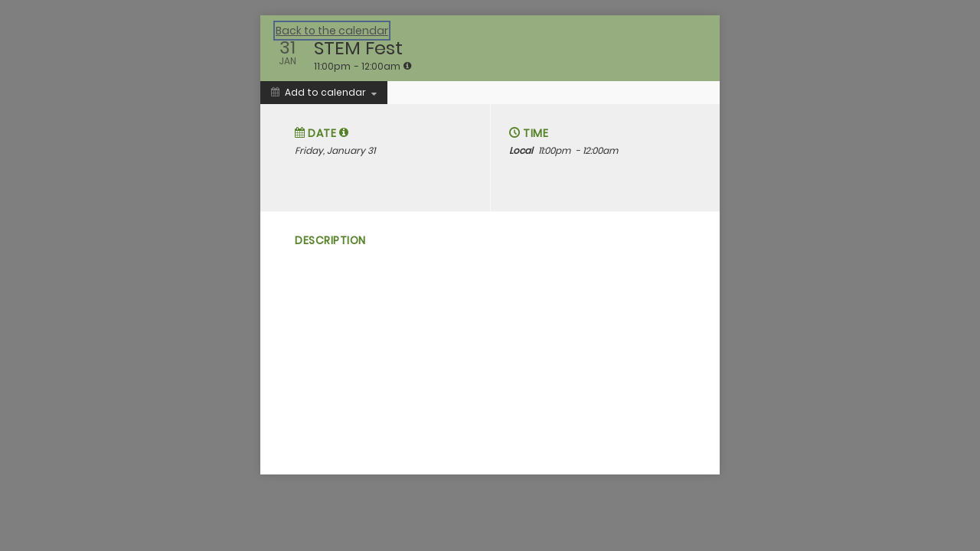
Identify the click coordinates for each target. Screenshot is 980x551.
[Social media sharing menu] (300, 312)
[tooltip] (407, 66)
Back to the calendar (332, 31)
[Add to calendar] (324, 93)
